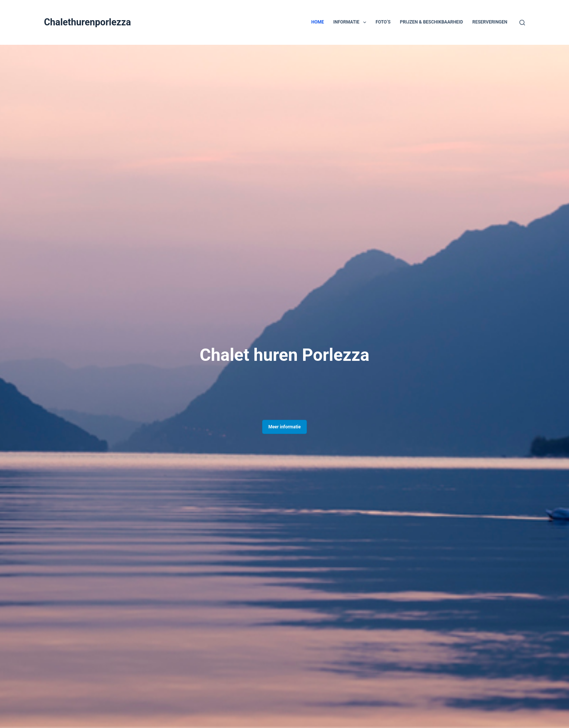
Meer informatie (285, 427)
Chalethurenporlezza (87, 22)
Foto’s (383, 22)
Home (318, 22)
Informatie (351, 22)
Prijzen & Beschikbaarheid (431, 22)
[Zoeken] (522, 23)
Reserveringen (490, 22)
